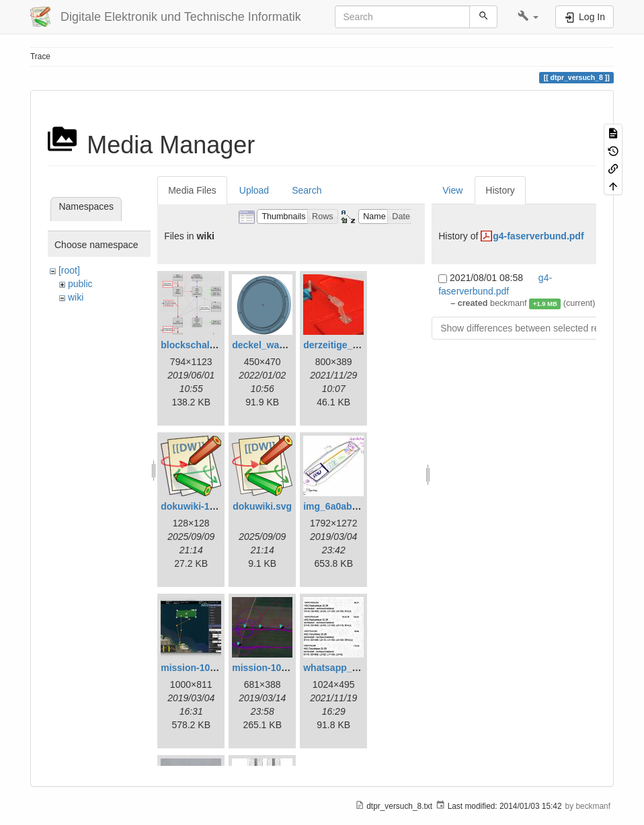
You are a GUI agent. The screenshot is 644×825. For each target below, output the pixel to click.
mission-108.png (198, 668)
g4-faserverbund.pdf (538, 236)
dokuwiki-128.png (200, 506)
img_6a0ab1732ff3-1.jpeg (359, 506)
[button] (528, 17)
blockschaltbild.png (205, 345)
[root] (69, 270)
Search (307, 190)
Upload (254, 190)
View (452, 190)
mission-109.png (269, 668)
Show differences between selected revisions (534, 328)
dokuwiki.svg (262, 506)
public (80, 284)
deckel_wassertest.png (283, 345)
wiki (76, 297)
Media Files (192, 190)
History (500, 190)
